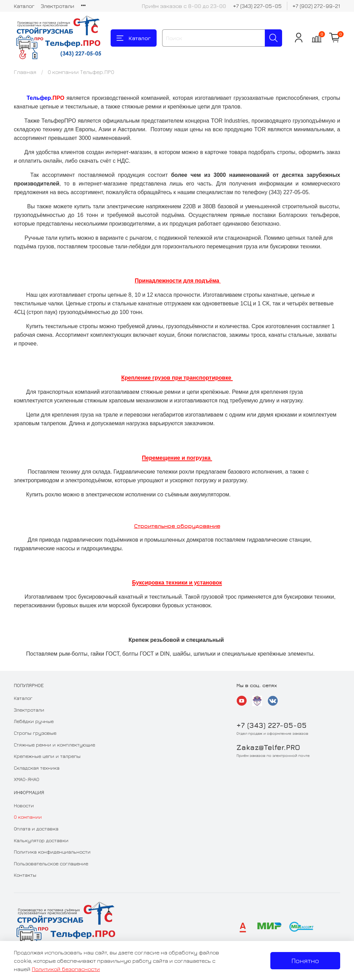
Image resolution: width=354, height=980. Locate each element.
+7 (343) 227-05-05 (257, 6)
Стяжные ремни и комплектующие (54, 745)
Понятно (305, 960)
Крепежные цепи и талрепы (47, 756)
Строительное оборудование (177, 526)
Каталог (24, 6)
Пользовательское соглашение (51, 863)
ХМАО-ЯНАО (26, 779)
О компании (28, 817)
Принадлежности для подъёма (178, 281)
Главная (25, 72)
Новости (24, 805)
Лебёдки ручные (34, 721)
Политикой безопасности (66, 969)
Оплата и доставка (36, 829)
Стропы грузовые (35, 733)
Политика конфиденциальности (52, 852)
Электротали (58, 6)
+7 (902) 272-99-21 (316, 6)
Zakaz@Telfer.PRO (268, 747)
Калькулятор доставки (41, 840)
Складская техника (37, 768)
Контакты (25, 875)
